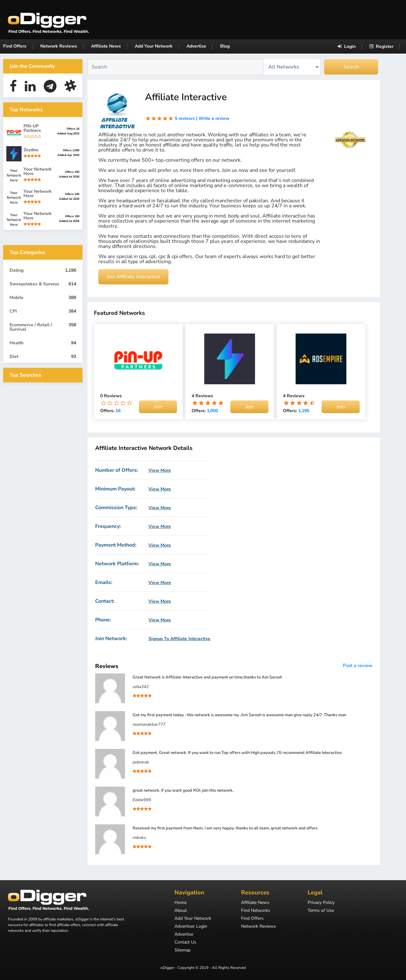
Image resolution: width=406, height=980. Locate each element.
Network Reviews (59, 46)
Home (180, 903)
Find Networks (256, 911)
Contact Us (185, 943)
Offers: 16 (73, 129)
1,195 (304, 411)
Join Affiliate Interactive (133, 277)
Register (381, 46)
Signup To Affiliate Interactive (179, 639)
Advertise (196, 46)
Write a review (214, 118)
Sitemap (183, 951)
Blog (225, 46)
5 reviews (185, 118)
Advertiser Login (191, 927)
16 (118, 411)
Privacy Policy (321, 903)
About (181, 911)
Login (347, 46)
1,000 (212, 411)
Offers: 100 (72, 172)
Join (158, 407)
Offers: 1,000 (71, 150)
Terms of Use (321, 911)
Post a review (358, 665)
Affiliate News (106, 46)
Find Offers (15, 46)
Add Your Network (154, 46)
